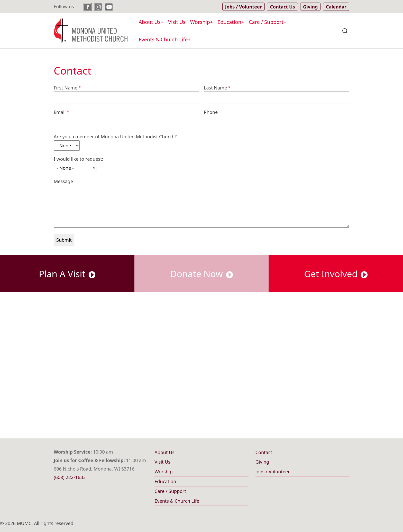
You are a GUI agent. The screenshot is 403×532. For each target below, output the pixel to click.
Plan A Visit (67, 274)
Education (229, 22)
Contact (264, 452)
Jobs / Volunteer (273, 472)
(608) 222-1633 (70, 477)
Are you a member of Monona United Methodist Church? (115, 137)
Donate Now (201, 274)
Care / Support (266, 22)
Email (60, 112)
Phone (211, 112)
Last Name (215, 88)
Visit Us (177, 22)
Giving (262, 462)
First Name (66, 88)
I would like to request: (79, 159)
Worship (200, 22)
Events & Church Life (163, 39)
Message (63, 181)
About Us (150, 22)
